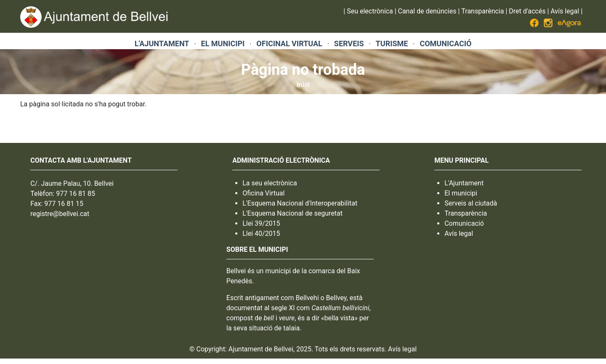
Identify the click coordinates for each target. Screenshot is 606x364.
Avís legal (565, 11)
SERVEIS (349, 44)
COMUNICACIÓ (445, 44)
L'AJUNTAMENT (162, 44)
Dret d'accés (527, 11)
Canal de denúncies (427, 11)
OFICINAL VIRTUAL (289, 44)
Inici (303, 85)
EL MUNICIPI (223, 44)
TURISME (392, 44)
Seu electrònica (370, 11)
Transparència (482, 11)
